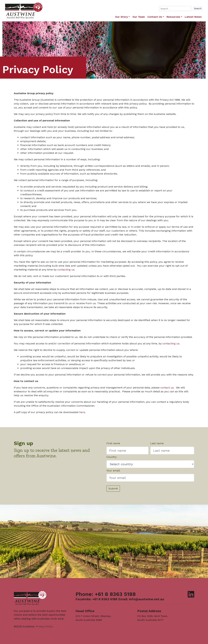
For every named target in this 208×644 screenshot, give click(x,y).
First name (113, 443)
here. (82, 412)
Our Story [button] (121, 17)
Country (111, 457)
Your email (113, 471)
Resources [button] (173, 17)
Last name (157, 443)
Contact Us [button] (155, 17)
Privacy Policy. (45, 626)
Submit (113, 489)
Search (198, 8)
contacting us (66, 270)
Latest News (193, 17)
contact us (167, 388)
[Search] (175, 9)
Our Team (139, 17)
